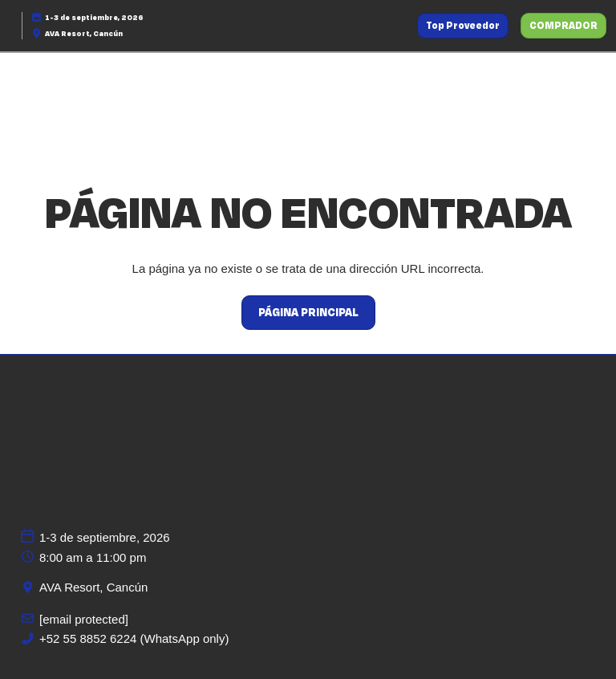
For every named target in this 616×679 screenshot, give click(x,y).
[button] (463, 26)
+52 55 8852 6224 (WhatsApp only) (134, 638)
